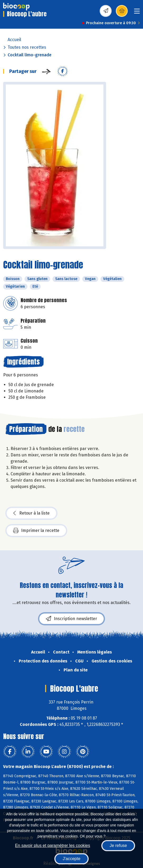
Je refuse (118, 845)
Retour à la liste (31, 513)
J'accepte (71, 859)
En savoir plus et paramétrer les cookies (53, 845)
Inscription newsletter (71, 619)
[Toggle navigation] (137, 13)
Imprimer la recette (36, 531)
